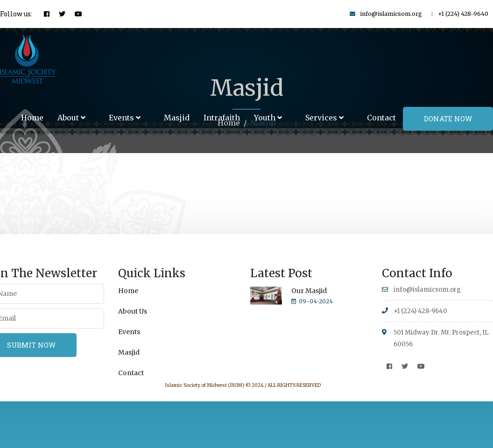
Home (32, 118)
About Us (133, 311)
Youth (268, 118)
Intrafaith (222, 118)
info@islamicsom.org (391, 14)
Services (324, 118)
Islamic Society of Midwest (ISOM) (205, 385)
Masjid (177, 118)
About (71, 118)
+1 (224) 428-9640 (463, 14)
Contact (381, 118)
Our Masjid (309, 291)
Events (125, 118)
